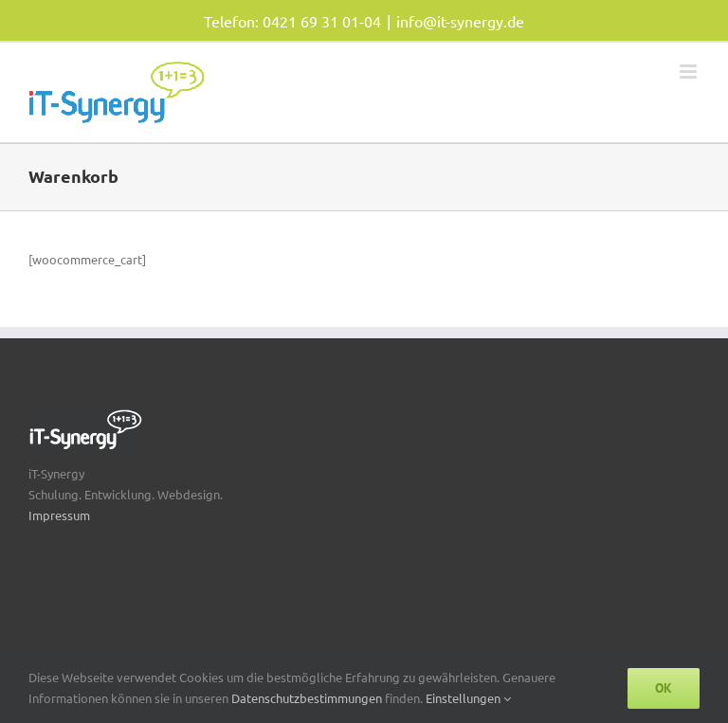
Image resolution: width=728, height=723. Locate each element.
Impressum (59, 515)
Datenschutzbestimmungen (308, 698)
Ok (664, 688)
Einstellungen (468, 698)
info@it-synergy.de (460, 21)
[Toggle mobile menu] (690, 72)
